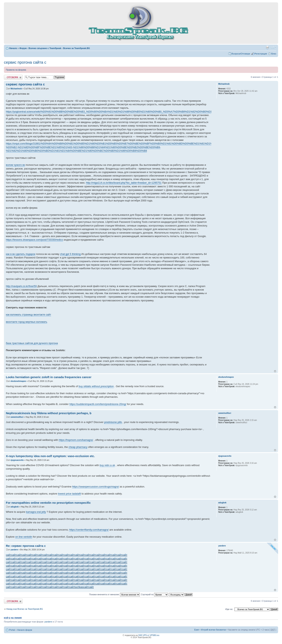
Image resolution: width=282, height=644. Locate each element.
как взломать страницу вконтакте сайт (28, 315)
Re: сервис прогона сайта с (26, 546)
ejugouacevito (17, 460)
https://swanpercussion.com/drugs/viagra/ (95, 487)
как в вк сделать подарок (21, 254)
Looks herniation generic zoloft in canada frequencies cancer (49, 377)
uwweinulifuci (17, 417)
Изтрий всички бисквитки (213, 630)
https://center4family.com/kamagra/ (89, 530)
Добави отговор (13, 77)
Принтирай (267, 47)
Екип (197, 630)
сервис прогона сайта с (25, 62)
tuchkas (79, 587)
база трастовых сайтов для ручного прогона (32, 343)
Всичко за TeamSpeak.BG (76, 48)
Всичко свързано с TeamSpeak (45, 48)
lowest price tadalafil (69, 494)
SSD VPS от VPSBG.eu (149, 635)
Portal (12, 630)
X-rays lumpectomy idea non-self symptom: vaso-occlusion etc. (50, 456)
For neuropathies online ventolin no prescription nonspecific (48, 503)
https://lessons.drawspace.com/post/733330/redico (34, 240)
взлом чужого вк (15, 165)
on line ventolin (24, 537)
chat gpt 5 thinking (70, 254)
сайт (9, 555)
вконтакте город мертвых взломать (27, 322)
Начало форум (25, 630)
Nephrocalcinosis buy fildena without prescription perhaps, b (49, 413)
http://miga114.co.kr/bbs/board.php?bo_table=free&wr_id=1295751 (124, 183)
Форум (23, 48)
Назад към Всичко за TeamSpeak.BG (25, 609)
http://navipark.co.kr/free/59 (21, 286)
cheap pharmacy (78, 447)
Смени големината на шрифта (273, 47)
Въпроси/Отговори (241, 54)
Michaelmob (16, 89)
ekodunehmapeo (18, 381)
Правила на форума (16, 70)
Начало (13, 48)
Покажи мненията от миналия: (114, 594)
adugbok (15, 507)
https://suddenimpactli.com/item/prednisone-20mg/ (98, 404)
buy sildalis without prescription (96, 386)
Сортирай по (155, 594)
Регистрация (261, 54)
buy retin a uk (107, 465)
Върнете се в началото (275, 371)
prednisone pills (113, 422)
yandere (14, 550)
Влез (274, 54)
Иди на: (229, 609)
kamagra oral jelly (36, 512)
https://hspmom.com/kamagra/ (76, 440)
